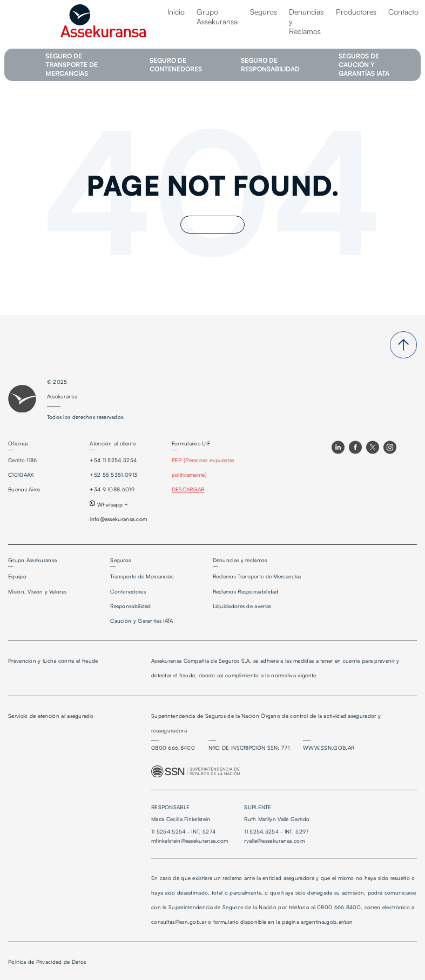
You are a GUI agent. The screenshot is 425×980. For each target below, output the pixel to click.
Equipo (17, 576)
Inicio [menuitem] (176, 12)
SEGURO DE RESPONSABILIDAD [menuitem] (270, 65)
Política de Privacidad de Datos (47, 962)
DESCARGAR (188, 489)
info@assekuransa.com (118, 519)
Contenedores (128, 591)
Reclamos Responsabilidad (246, 591)
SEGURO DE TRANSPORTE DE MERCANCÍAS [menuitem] (72, 65)
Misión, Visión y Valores (37, 591)
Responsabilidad (131, 606)
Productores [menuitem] (356, 12)
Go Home (212, 225)
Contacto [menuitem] (403, 12)
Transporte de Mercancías (142, 576)
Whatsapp (106, 504)
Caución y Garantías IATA (141, 621)
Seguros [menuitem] (264, 12)
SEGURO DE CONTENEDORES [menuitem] (176, 65)
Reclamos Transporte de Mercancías (257, 576)
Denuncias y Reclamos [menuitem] (306, 21)
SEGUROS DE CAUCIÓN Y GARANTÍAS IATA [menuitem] (364, 65)
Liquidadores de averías (242, 606)
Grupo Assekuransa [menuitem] (217, 16)
